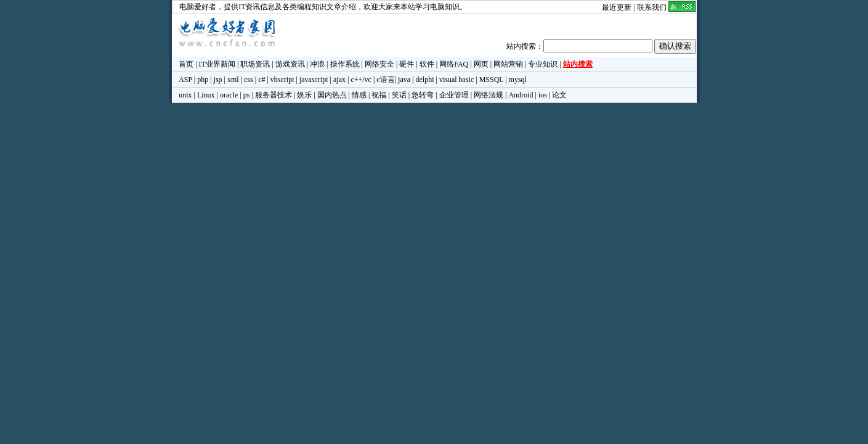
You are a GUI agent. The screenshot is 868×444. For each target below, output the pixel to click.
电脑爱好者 (198, 7)
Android (521, 95)
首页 (186, 64)
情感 (359, 95)
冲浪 (317, 64)
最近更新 (617, 7)
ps (247, 95)
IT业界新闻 (217, 64)
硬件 (407, 64)
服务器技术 (274, 95)
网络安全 (379, 64)
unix (185, 95)
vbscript (282, 80)
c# (262, 80)
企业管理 (454, 95)
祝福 (379, 95)
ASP (185, 80)
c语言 (385, 80)
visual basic (456, 80)
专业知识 (543, 64)
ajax (339, 80)
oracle (229, 95)
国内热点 (332, 95)
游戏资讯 (290, 64)
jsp (218, 80)
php (203, 80)
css (249, 80)
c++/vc (361, 80)
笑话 (399, 95)
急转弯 (423, 95)
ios (543, 95)
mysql (518, 80)
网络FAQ (454, 64)
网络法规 (489, 95)
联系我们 (652, 7)
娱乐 (304, 95)
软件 (427, 64)
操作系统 (345, 64)
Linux (206, 95)
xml (233, 80)
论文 (559, 95)
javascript (314, 80)
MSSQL (492, 80)
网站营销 (508, 64)
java (404, 80)
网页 (481, 64)
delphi (424, 80)
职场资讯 (255, 64)
